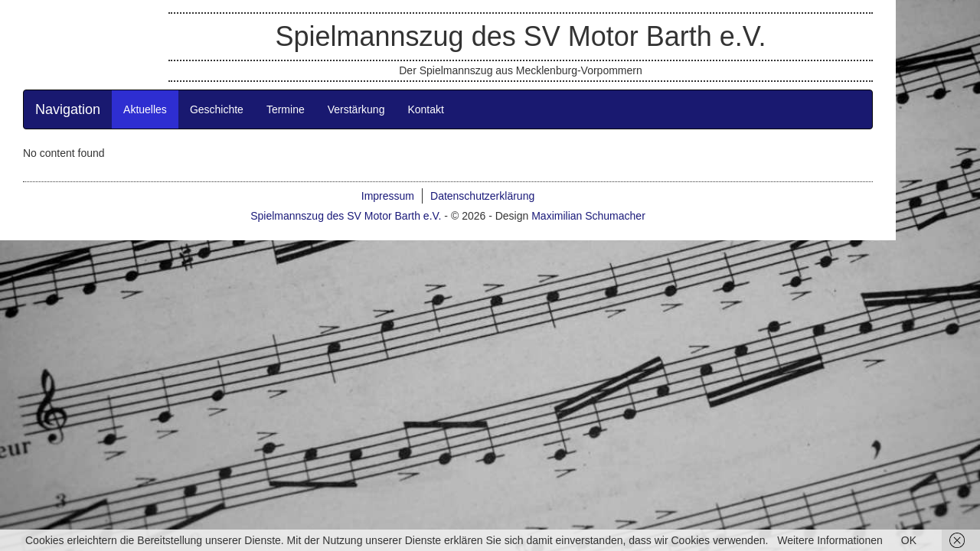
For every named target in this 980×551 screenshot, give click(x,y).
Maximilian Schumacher (630, 287)
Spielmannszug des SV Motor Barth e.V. (562, 67)
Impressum (430, 267)
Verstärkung (399, 181)
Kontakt (467, 181)
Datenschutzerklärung (524, 267)
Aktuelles (187, 181)
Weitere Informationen (830, 540)
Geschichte (259, 181)
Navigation (110, 181)
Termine (328, 181)
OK (909, 540)
